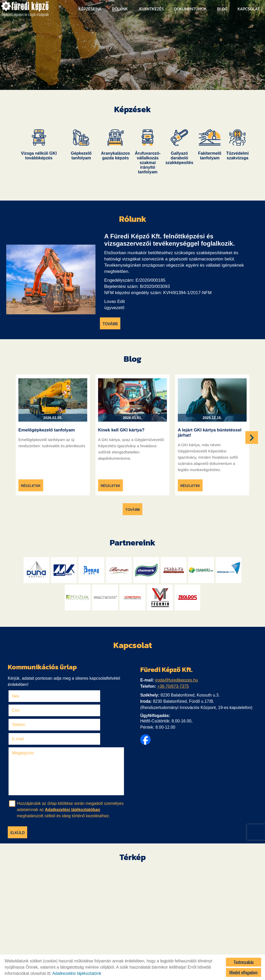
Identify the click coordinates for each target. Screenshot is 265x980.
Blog (222, 9)
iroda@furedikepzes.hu (177, 687)
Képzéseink (90, 9)
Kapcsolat (249, 9)
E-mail (84, 716)
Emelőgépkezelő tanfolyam (55, 434)
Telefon (26, 716)
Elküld (17, 810)
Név (23, 702)
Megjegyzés (23, 730)
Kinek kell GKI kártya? (124, 434)
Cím (74, 702)
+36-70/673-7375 (173, 693)
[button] (249, 449)
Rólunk (120, 9)
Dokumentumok (190, 9)
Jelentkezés (151, 9)
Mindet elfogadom (244, 972)
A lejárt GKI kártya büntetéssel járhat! (194, 437)
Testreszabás (244, 962)
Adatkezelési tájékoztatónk (77, 973)
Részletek (39, 490)
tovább (115, 333)
